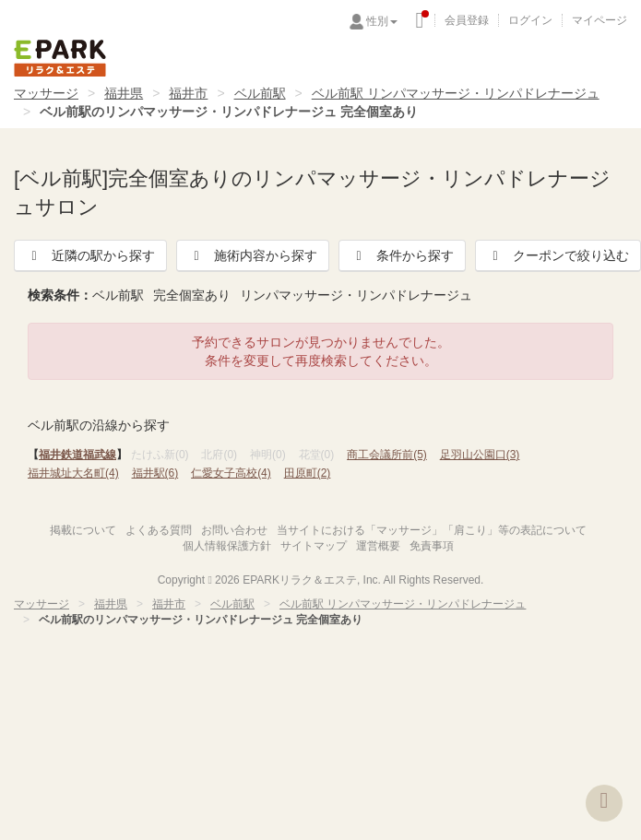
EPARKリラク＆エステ (60, 58)
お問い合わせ (234, 530)
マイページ (599, 20)
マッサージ (46, 93)
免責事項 (432, 546)
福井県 (124, 93)
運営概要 (378, 546)
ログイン (530, 20)
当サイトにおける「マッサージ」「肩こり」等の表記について (432, 530)
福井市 (188, 93)
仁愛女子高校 (231, 473)
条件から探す (402, 255)
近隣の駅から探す (90, 255)
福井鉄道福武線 (77, 455)
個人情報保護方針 (227, 546)
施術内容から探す (253, 255)
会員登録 (467, 20)
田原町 (308, 473)
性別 (382, 21)
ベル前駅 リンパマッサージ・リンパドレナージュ (456, 93)
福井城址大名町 (73, 473)
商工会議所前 (387, 455)
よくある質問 (159, 530)
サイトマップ (314, 546)
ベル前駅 (260, 93)
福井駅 (155, 473)
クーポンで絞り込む (558, 255)
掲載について (83, 530)
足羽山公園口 (480, 455)
